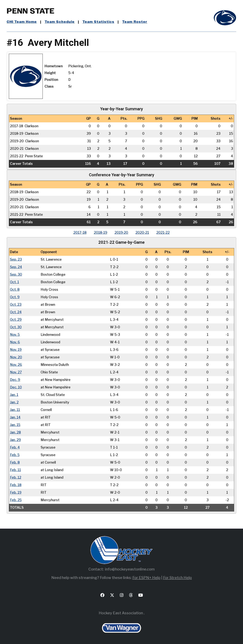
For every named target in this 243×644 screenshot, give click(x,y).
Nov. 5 (15, 334)
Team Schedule (60, 22)
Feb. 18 (16, 485)
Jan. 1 (14, 395)
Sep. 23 (16, 259)
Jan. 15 (15, 425)
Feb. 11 (15, 470)
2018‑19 (100, 233)
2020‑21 (143, 233)
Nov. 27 (16, 372)
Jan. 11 (15, 410)
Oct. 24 (16, 312)
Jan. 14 (15, 417)
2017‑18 (80, 233)
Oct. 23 (16, 304)
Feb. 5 (15, 455)
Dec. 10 (16, 387)
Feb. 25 (16, 500)
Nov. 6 (15, 342)
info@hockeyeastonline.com (130, 569)
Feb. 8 (15, 462)
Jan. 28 (15, 432)
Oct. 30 (16, 327)
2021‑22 (164, 233)
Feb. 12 (16, 477)
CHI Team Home (22, 22)
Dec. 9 (15, 380)
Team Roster (135, 22)
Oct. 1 (15, 282)
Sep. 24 (16, 267)
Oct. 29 (16, 319)
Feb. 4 (15, 447)
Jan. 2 (14, 402)
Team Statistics (98, 22)
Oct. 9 (15, 297)
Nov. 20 (16, 357)
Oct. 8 (15, 289)
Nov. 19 (16, 349)
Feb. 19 (16, 492)
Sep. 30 (16, 274)
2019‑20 (121, 233)
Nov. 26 (16, 364)
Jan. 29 (15, 440)
